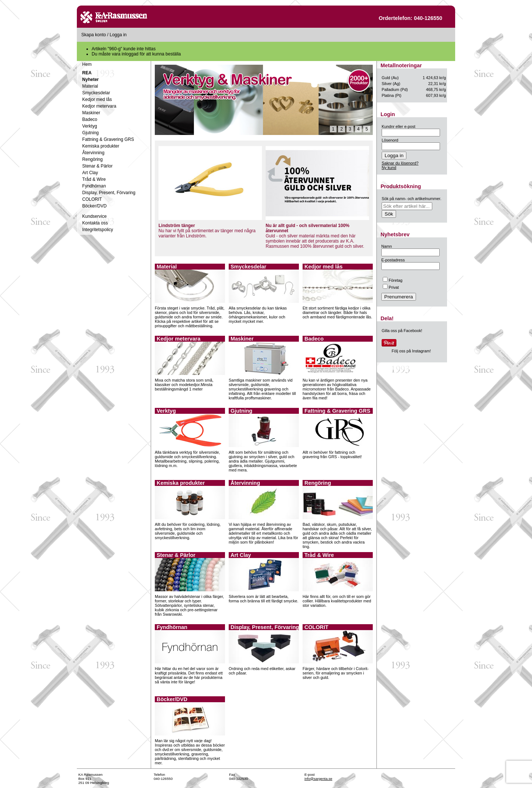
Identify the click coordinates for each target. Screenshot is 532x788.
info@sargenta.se (318, 779)
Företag (393, 280)
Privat (391, 287)
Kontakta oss (95, 223)
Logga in (118, 35)
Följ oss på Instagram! (411, 351)
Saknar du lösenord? (400, 163)
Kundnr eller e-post (398, 126)
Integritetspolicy (98, 230)
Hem (87, 64)
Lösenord (390, 140)
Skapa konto (94, 35)
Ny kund (389, 168)
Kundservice (95, 216)
